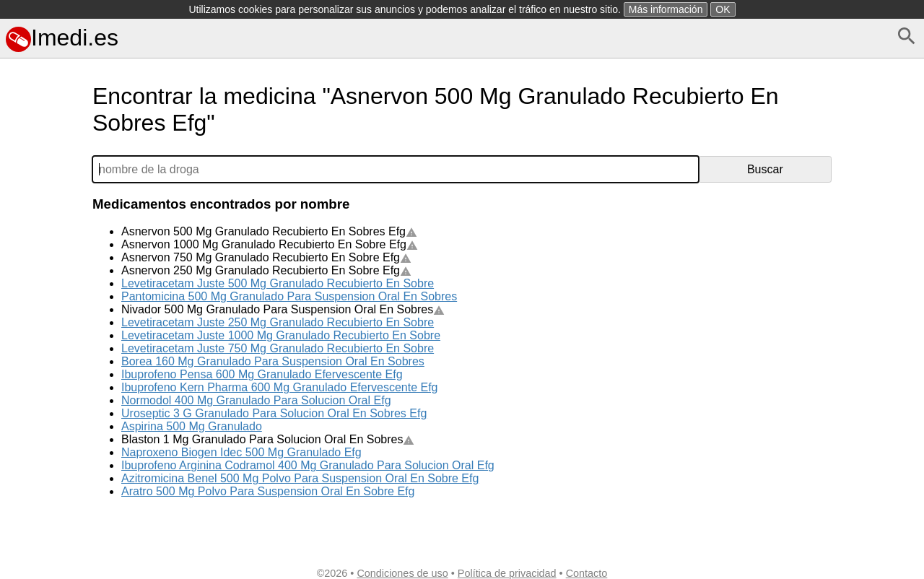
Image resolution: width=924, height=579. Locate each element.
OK (723, 9)
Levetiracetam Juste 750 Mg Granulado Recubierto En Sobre (278, 348)
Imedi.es (62, 38)
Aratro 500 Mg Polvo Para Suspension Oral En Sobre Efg (268, 491)
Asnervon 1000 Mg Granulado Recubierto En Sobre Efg (270, 244)
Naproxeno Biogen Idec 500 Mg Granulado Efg (241, 452)
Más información (666, 9)
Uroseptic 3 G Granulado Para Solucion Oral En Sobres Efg (274, 413)
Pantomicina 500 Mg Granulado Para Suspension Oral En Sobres (289, 296)
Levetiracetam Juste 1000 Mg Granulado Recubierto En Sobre (281, 335)
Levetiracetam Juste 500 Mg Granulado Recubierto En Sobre (278, 283)
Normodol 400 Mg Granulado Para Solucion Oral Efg (256, 400)
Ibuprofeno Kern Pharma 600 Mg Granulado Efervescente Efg (279, 387)
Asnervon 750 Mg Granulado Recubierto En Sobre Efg (266, 257)
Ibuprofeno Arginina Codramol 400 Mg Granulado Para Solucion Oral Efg (308, 465)
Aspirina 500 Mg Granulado (192, 426)
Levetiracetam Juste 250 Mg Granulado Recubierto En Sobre (278, 322)
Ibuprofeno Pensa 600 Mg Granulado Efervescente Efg (262, 374)
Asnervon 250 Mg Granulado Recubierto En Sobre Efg (266, 270)
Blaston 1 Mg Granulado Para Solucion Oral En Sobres (268, 439)
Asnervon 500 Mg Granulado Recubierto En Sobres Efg (269, 231)
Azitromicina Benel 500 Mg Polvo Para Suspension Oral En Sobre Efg (300, 478)
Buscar (765, 169)
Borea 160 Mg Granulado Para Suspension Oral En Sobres (273, 361)
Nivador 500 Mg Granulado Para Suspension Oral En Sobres (283, 309)
